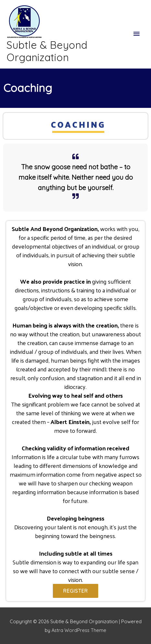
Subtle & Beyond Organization (47, 51)
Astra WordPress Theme (79, 630)
